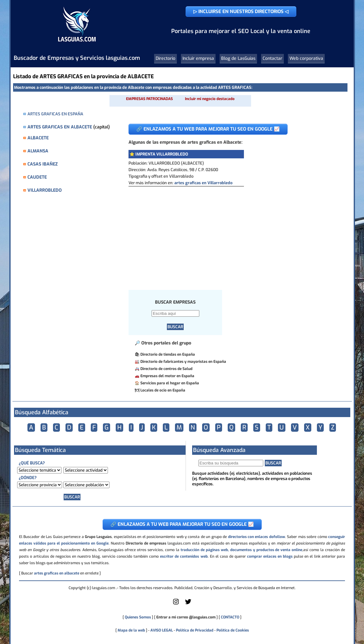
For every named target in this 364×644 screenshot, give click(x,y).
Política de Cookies (233, 630)
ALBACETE (38, 138)
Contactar (272, 58)
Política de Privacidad (195, 630)
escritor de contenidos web (184, 556)
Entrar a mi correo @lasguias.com (186, 617)
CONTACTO (230, 617)
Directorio (165, 58)
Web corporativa (306, 58)
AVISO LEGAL (162, 630)
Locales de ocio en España (163, 390)
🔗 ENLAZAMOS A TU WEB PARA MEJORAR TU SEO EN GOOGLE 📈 (208, 129)
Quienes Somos (138, 617)
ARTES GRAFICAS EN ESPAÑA (55, 114)
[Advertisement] (233, 233)
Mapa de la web (131, 630)
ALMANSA (38, 151)
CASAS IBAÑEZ (43, 164)
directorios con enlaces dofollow (257, 537)
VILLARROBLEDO (45, 190)
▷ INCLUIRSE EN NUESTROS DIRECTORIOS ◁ (241, 12)
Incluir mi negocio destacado (210, 99)
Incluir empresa (198, 58)
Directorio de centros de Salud (166, 369)
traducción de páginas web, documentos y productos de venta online (241, 550)
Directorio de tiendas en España (168, 354)
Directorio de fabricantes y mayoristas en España (183, 362)
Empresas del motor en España (167, 376)
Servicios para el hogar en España (170, 383)
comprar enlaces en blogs (270, 556)
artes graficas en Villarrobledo (203, 183)
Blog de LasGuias (238, 58)
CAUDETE (37, 177)
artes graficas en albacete (57, 573)
